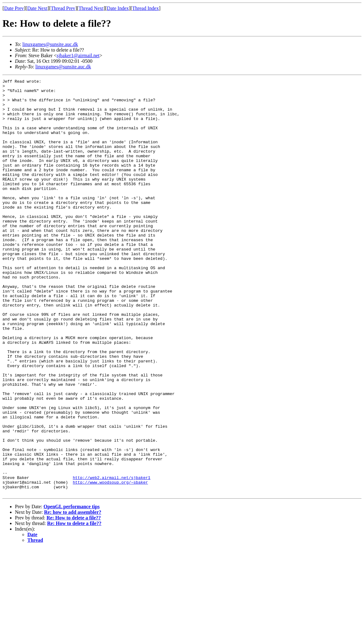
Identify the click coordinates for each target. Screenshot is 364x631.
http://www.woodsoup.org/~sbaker (110, 563)
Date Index (118, 8)
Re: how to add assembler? (73, 595)
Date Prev (14, 8)
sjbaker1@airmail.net (78, 55)
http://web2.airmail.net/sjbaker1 (112, 558)
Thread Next (91, 8)
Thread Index (145, 8)
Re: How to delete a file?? (74, 601)
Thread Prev (63, 8)
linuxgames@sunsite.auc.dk (50, 44)
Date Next (37, 8)
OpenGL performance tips (71, 590)
